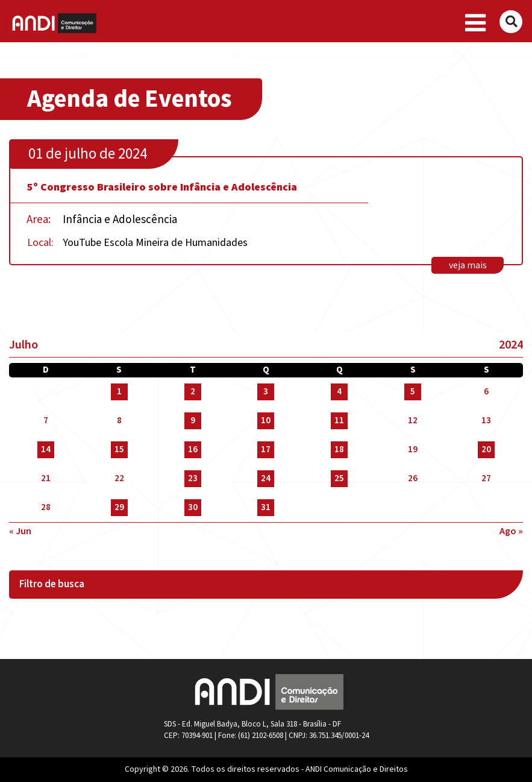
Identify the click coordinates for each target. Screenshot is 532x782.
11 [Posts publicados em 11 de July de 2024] (339, 421)
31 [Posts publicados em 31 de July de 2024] (266, 507)
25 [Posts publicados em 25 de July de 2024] (339, 478)
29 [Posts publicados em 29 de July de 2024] (119, 507)
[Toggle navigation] (476, 24)
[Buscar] (511, 22)
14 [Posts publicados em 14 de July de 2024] (46, 449)
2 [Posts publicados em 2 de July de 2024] (193, 392)
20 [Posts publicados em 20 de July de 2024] (486, 449)
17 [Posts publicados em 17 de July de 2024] (266, 449)
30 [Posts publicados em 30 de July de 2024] (193, 507)
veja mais (468, 265)
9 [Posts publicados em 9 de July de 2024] (193, 421)
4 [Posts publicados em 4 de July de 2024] (339, 392)
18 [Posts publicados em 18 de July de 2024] (339, 449)
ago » (511, 531)
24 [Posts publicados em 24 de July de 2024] (266, 478)
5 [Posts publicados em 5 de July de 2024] (413, 392)
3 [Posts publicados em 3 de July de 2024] (266, 392)
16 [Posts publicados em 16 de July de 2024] (193, 449)
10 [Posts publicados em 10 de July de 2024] (266, 421)
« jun (20, 531)
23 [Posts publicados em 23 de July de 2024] (193, 478)
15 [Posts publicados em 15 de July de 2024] (119, 449)
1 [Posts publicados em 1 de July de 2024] (119, 392)
